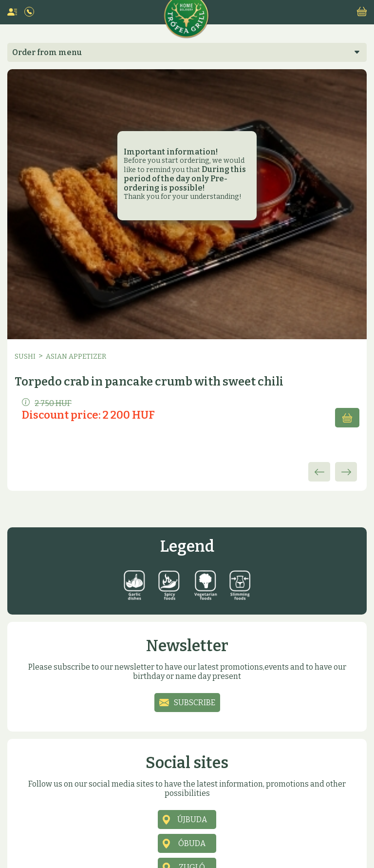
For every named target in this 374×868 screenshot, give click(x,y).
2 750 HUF (47, 403)
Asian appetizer (76, 357)
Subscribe (195, 703)
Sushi (25, 357)
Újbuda (192, 820)
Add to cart (347, 418)
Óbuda (192, 843)
